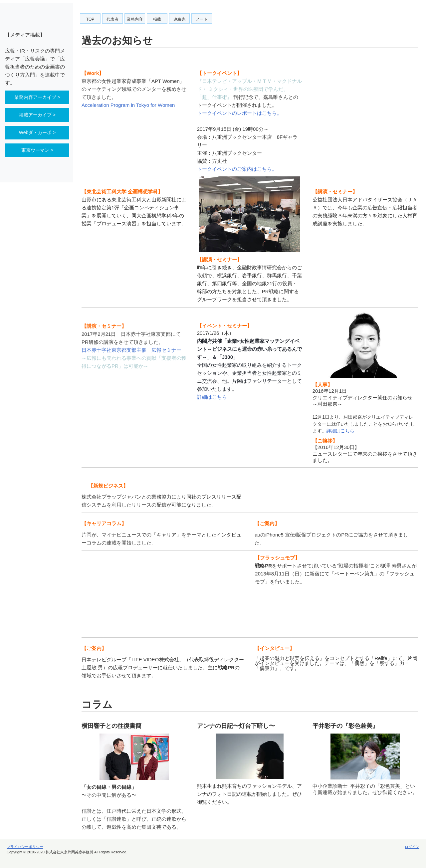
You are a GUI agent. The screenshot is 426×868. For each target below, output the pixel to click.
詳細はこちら (212, 397)
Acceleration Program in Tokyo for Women (128, 105)
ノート (202, 19)
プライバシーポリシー (25, 847)
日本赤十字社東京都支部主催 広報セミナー (131, 350)
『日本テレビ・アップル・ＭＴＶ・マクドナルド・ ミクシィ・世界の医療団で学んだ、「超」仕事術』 (249, 89)
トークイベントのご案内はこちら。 (237, 169)
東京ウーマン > (37, 150)
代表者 (112, 19)
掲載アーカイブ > (37, 115)
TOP (90, 19)
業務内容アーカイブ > (37, 97)
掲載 (157, 19)
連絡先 (179, 19)
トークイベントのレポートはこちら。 (239, 113)
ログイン (412, 847)
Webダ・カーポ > (37, 132)
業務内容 (135, 19)
